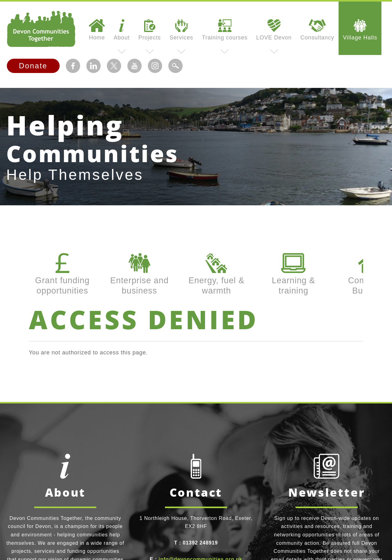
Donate (33, 66)
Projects (150, 30)
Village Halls (360, 30)
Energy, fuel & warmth (217, 274)
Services (181, 30)
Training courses (225, 30)
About (122, 30)
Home (97, 30)
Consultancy (317, 30)
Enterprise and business (139, 274)
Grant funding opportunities (62, 274)
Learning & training (294, 274)
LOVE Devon (274, 30)
